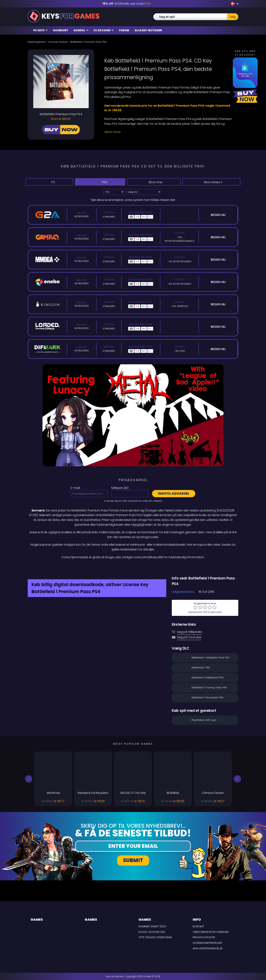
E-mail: (75, 488)
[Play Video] (133, 415)
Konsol (81, 30)
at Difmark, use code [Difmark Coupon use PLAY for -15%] (127, 4)
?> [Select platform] (114, 192)
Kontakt (198, 926)
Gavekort (60, 30)
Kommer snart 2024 (152, 926)
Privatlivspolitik (204, 937)
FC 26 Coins (104, 30)
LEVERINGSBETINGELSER (207, 943)
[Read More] (169, 132)
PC (50, 182)
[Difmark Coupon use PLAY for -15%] (133, 567)
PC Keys (40, 30)
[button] (29, 779)
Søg (233, 17)
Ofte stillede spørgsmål (155, 937)
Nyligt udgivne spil (152, 932)
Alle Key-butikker (148, 30)
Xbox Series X (211, 182)
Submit (133, 860)
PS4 (100, 182)
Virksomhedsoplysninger (211, 932)
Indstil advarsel (174, 493)
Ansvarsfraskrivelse (208, 948)
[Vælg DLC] (143, 192)
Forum (124, 30)
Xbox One (154, 182)
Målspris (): (120, 488)
